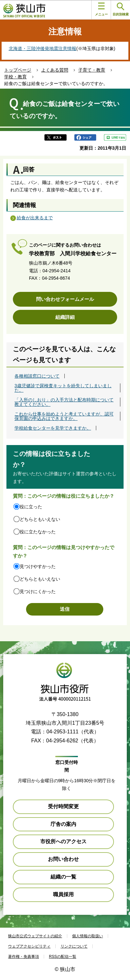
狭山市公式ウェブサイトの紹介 (35, 936)
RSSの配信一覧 (63, 957)
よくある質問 (55, 70)
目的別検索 (121, 9)
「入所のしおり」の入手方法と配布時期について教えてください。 (64, 402)
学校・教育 (15, 77)
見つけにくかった (38, 591)
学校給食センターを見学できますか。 (53, 428)
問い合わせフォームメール (65, 299)
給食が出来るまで (35, 218)
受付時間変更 (63, 806)
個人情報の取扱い (88, 936)
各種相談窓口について (37, 376)
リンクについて (74, 946)
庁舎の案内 (63, 824)
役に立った (31, 507)
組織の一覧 (63, 877)
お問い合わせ (63, 859)
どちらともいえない (40, 519)
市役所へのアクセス (63, 841)
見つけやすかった (38, 566)
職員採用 (63, 894)
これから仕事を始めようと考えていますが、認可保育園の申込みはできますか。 (64, 416)
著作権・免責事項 (23, 957)
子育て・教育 (92, 70)
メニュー (101, 9)
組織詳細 (65, 317)
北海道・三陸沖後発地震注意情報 (42, 48)
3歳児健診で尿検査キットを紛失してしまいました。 (63, 388)
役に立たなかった (38, 532)
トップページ (18, 70)
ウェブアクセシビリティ (29, 946)
